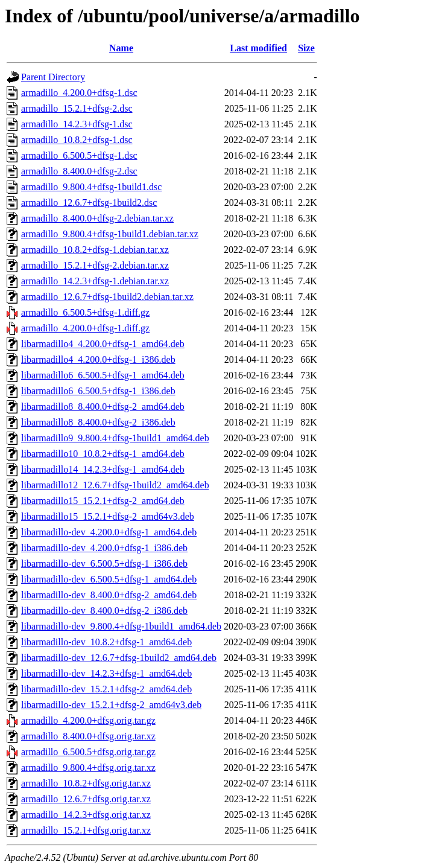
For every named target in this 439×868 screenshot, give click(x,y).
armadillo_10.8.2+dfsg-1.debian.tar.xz (95, 250)
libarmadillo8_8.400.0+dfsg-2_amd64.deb (103, 407)
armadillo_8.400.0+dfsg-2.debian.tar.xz (97, 218)
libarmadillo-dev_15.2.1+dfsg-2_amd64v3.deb (111, 705)
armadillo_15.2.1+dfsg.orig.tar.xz (86, 830)
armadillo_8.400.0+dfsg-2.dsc (79, 171)
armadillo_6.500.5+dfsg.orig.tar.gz (88, 752)
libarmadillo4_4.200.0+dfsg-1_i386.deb (98, 359)
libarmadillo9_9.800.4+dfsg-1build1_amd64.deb (115, 438)
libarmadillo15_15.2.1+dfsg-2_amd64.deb (103, 501)
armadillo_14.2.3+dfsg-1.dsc (77, 124)
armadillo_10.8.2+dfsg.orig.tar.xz (86, 783)
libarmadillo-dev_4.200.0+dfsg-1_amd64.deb (109, 532)
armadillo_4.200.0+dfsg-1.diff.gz (85, 328)
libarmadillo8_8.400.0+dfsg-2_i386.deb (98, 422)
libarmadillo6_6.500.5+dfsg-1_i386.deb (98, 391)
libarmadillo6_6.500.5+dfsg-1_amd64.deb (103, 375)
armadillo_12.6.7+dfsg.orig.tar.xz (86, 799)
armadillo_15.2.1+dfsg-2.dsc (77, 108)
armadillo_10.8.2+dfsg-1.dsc (77, 140)
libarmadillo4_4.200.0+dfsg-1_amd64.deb (103, 344)
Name (121, 48)
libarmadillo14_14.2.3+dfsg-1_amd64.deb (103, 469)
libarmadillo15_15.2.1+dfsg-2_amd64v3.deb (108, 516)
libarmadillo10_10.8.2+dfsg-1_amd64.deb (103, 454)
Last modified (258, 48)
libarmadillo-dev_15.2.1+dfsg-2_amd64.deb (106, 689)
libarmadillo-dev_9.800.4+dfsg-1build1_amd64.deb (121, 626)
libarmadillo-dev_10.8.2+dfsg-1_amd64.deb (106, 642)
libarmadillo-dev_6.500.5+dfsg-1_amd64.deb (109, 579)
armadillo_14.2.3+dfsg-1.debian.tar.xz (95, 281)
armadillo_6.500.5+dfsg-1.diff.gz (85, 312)
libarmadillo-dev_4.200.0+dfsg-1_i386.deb (104, 548)
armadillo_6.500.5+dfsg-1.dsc (79, 155)
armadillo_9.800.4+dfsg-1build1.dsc (91, 187)
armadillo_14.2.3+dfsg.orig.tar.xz (86, 815)
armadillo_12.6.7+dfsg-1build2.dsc (89, 203)
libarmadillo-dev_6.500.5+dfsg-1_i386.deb (104, 563)
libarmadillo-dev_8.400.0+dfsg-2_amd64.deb (109, 595)
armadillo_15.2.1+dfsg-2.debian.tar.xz (95, 265)
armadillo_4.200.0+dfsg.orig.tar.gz (88, 720)
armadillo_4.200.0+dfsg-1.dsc (79, 93)
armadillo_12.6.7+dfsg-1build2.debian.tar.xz (107, 297)
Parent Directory (53, 77)
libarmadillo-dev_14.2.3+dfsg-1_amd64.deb (106, 673)
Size (306, 48)
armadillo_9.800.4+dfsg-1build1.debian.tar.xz (110, 234)
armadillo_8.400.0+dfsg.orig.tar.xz (88, 736)
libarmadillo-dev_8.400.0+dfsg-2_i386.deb (104, 611)
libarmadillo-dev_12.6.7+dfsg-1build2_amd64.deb (119, 658)
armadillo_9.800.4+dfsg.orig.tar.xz (88, 767)
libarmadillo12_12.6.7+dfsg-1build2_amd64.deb (115, 485)
